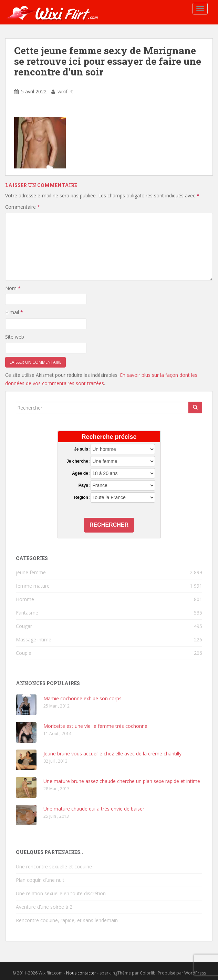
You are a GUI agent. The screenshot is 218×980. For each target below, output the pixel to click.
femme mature (33, 586)
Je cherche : (79, 461)
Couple (24, 653)
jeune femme (31, 572)
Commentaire (23, 207)
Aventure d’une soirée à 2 (44, 907)
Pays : (85, 485)
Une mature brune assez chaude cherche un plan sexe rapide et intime (122, 781)
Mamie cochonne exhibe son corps (82, 698)
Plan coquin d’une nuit (40, 880)
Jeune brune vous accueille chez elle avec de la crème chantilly (112, 754)
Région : (82, 497)
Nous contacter (81, 973)
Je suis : (82, 449)
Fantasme (27, 613)
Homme (25, 599)
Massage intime (34, 639)
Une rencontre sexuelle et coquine (54, 866)
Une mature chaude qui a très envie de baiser (94, 809)
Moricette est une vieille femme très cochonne (95, 726)
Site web (15, 337)
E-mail (14, 312)
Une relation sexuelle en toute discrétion (61, 893)
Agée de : (81, 473)
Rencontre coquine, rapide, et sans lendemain (67, 920)
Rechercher (109, 525)
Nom (13, 288)
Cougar (24, 626)
